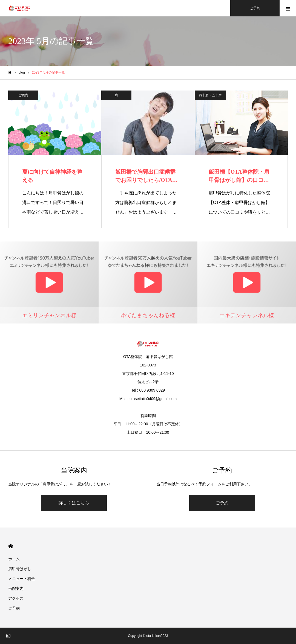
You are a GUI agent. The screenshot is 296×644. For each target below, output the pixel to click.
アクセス (16, 598)
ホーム (14, 559)
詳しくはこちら (74, 503)
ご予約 (222, 503)
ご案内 (23, 95)
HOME (11, 546)
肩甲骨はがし (20, 569)
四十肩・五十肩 (210, 95)
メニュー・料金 (22, 579)
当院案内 (16, 588)
